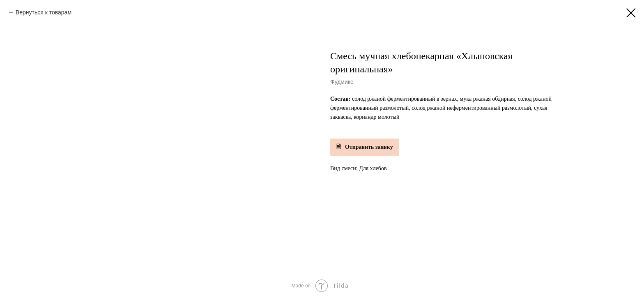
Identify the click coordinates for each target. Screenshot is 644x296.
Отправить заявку (369, 147)
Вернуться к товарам (44, 12)
